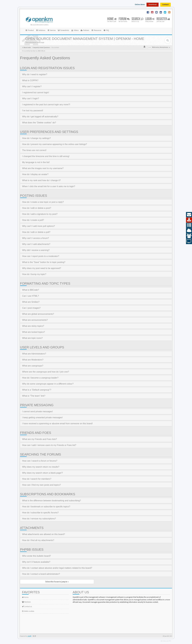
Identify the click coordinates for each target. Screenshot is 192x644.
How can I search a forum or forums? (40, 461)
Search (137, 19)
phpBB (29, 636)
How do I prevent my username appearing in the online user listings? (55, 144)
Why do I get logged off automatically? (40, 117)
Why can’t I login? (31, 99)
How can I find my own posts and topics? (41, 485)
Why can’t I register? (32, 86)
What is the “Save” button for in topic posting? (44, 262)
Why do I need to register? (35, 74)
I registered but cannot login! (36, 92)
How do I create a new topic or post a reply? (43, 202)
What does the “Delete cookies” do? (39, 123)
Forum (124, 19)
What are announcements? (35, 320)
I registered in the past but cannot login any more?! (46, 105)
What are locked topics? (34, 332)
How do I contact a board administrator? (41, 574)
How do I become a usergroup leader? (40, 378)
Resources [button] (96, 30)
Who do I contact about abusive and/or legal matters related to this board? (57, 568)
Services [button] (51, 30)
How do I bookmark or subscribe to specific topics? (46, 507)
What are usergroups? (33, 366)
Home (112, 19)
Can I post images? (31, 308)
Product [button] (29, 30)
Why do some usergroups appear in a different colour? (48, 384)
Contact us (27, 606)
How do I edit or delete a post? (37, 208)
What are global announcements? (38, 314)
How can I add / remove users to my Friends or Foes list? (49, 445)
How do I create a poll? (33, 220)
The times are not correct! (34, 150)
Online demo (140, 4)
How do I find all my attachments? (38, 540)
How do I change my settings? (36, 138)
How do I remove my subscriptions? (39, 519)
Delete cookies (28, 611)
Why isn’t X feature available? (36, 562)
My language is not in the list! (36, 162)
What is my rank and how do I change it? (41, 180)
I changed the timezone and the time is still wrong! (46, 156)
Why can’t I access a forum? (36, 238)
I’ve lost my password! (33, 111)
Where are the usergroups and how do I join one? (46, 372)
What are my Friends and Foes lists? (40, 439)
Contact (165, 4)
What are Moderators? (33, 360)
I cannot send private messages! (37, 411)
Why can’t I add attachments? (36, 244)
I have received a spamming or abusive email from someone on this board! (57, 424)
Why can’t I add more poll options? (38, 226)
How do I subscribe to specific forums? (40, 513)
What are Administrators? (34, 354)
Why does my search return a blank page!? (42, 473)
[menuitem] (63, 30)
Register (163, 19)
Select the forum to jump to (57, 582)
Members (26, 602)
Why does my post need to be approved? (42, 268)
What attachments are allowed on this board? (44, 534)
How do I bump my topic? (34, 274)
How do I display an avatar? (35, 174)
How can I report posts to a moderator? (41, 256)
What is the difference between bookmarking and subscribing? (52, 501)
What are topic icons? (32, 338)
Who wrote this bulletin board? (36, 556)
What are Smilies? (31, 302)
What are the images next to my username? (43, 168)
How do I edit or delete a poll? (36, 232)
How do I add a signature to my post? (40, 214)
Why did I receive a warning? (36, 250)
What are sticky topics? (33, 326)
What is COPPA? (30, 80)
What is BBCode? (31, 290)
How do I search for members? (37, 479)
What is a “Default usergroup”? (37, 390)
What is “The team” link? (34, 396)
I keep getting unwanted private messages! (42, 417)
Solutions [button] (41, 30)
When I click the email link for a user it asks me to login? (49, 186)
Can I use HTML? (30, 296)
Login (150, 19)
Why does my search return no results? (41, 467)
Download (153, 4)
